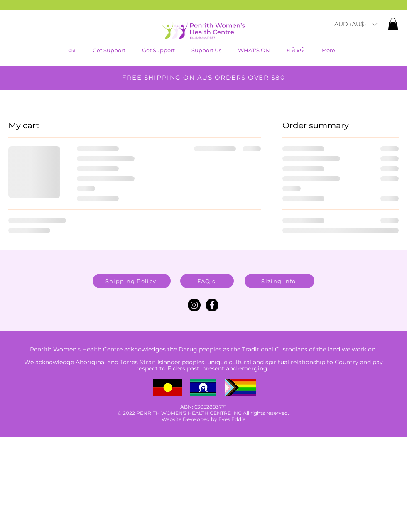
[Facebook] (212, 305)
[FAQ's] (207, 281)
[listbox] (356, 24)
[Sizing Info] (280, 281)
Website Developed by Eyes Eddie (203, 419)
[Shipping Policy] (132, 281)
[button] (256, 50)
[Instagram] (194, 305)
